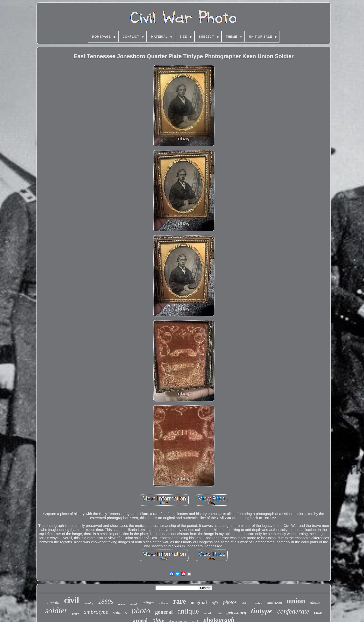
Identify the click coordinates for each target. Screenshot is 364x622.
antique (188, 611)
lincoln (53, 603)
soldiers (120, 613)
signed (133, 604)
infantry (256, 603)
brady (75, 614)
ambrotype (96, 612)
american (274, 603)
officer (164, 603)
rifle (215, 603)
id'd (244, 603)
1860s (106, 602)
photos (230, 602)
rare (180, 601)
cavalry (89, 603)
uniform (148, 603)
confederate (293, 611)
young (121, 604)
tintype (262, 611)
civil (71, 600)
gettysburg (236, 612)
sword (207, 613)
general (164, 612)
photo (141, 611)
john (219, 613)
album (315, 603)
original (199, 602)
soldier (56, 611)
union (296, 601)
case (318, 612)
